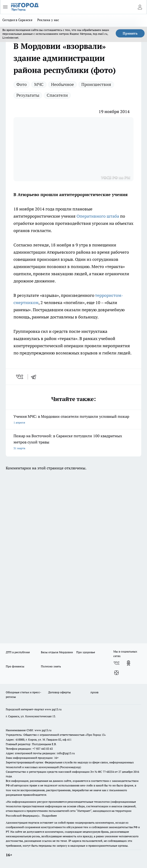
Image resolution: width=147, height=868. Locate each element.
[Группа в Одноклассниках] (128, 663)
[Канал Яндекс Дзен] (116, 673)
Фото (22, 84)
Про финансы (15, 666)
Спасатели (57, 95)
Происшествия (96, 84)
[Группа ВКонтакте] (116, 663)
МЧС (39, 84)
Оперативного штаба (98, 216)
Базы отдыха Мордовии (57, 652)
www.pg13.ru (53, 709)
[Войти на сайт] (140, 7)
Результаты (28, 95)
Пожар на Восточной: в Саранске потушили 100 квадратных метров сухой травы (73, 442)
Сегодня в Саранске (17, 20)
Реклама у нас (48, 20)
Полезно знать (51, 666)
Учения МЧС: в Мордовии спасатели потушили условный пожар (73, 420)
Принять (130, 33)
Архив (94, 692)
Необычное (62, 84)
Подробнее (49, 816)
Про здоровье (86, 652)
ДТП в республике (18, 652)
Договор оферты (59, 692)
